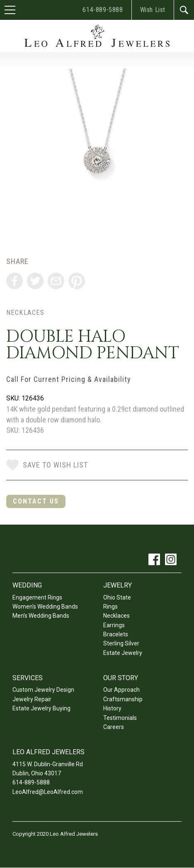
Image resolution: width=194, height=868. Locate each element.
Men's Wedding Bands (41, 616)
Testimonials (120, 718)
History (112, 708)
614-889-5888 (103, 10)
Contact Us (36, 501)
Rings (110, 607)
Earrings (114, 625)
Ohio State (117, 597)
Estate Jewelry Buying (41, 708)
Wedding (27, 585)
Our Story (121, 678)
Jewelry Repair (32, 699)
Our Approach (121, 690)
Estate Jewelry (123, 653)
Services (28, 678)
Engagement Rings (37, 597)
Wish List (153, 10)
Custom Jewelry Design (43, 690)
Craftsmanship (123, 699)
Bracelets (116, 634)
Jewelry (118, 585)
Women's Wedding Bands (45, 607)
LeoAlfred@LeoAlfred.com (48, 792)
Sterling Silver (121, 643)
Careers (114, 727)
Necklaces (25, 312)
